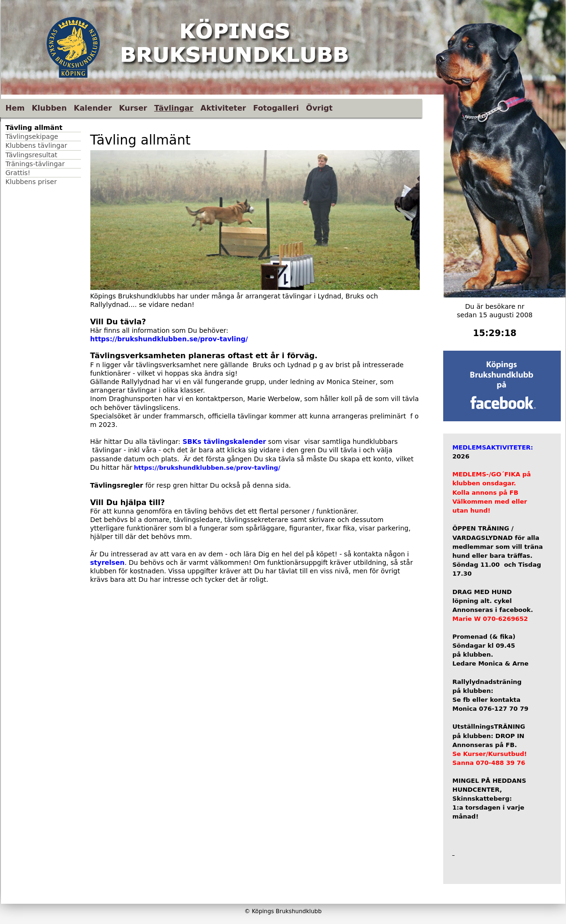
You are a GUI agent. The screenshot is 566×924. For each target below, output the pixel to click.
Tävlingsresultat (32, 155)
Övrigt (319, 108)
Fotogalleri (276, 108)
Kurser (133, 108)
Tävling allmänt (34, 128)
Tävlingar (174, 108)
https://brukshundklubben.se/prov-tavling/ (170, 339)
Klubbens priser (31, 182)
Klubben (49, 108)
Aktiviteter (223, 108)
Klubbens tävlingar (36, 145)
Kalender (93, 108)
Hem (15, 108)
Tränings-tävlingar (35, 164)
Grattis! (18, 173)
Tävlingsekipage (32, 137)
